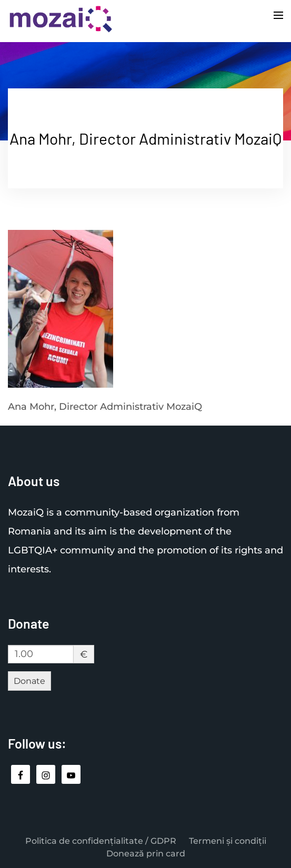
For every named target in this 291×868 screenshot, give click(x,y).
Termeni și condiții (228, 841)
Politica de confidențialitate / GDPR (101, 841)
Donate (29, 681)
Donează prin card (146, 854)
